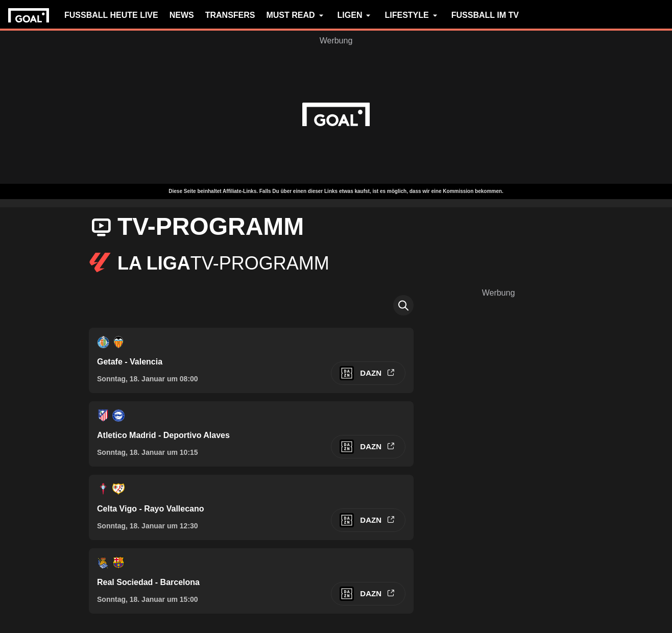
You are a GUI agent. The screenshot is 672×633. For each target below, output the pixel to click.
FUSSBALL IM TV (485, 15)
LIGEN (356, 15)
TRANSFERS (230, 15)
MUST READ (296, 15)
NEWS (182, 15)
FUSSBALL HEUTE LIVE (111, 15)
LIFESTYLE (412, 15)
